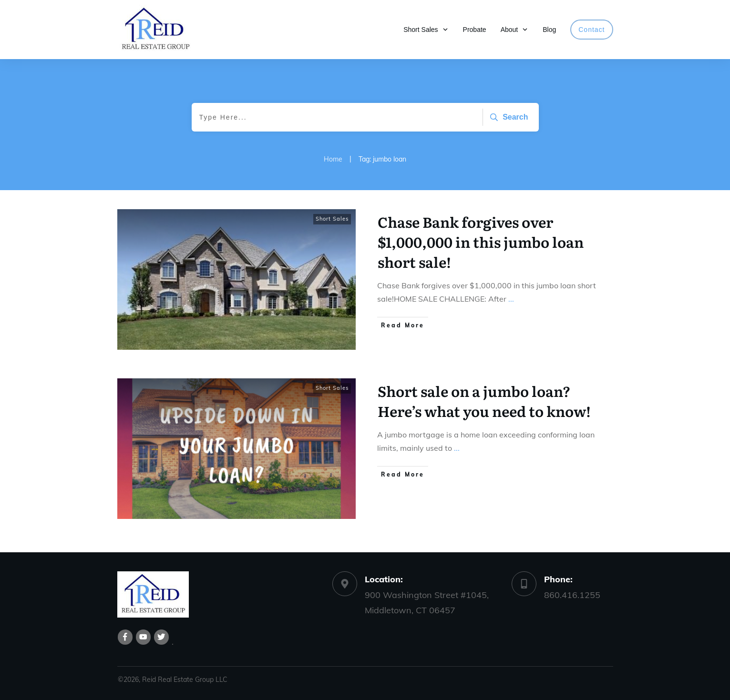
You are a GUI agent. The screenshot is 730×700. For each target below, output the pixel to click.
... (511, 299)
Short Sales (332, 219)
